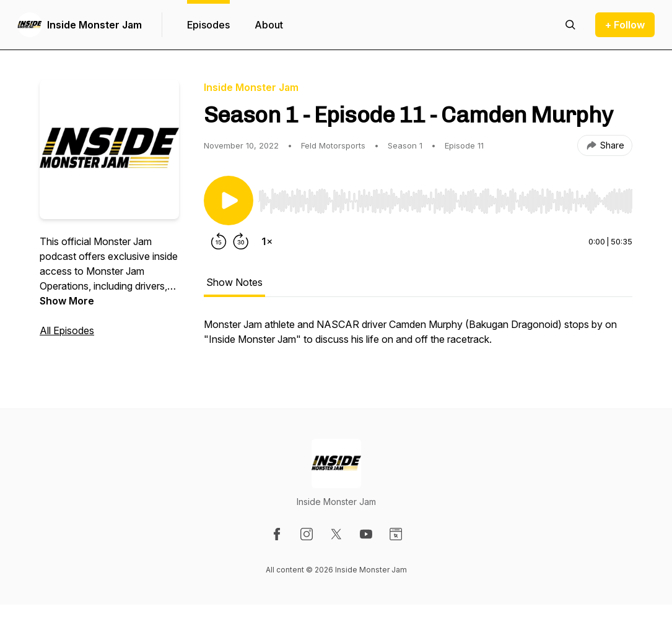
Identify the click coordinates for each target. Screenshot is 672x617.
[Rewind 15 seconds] (219, 241)
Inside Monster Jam (94, 25)
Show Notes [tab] (234, 282)
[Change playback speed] (267, 241)
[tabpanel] (418, 338)
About (269, 25)
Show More (67, 301)
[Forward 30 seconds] (241, 241)
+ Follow (625, 25)
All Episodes (67, 330)
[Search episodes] (570, 25)
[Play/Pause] (229, 201)
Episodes (208, 25)
